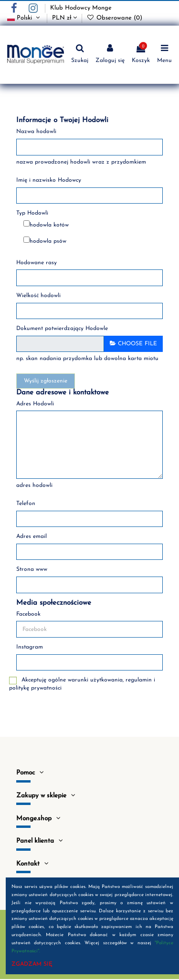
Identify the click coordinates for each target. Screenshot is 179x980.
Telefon (26, 504)
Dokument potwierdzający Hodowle (62, 329)
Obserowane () (115, 18)
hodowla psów (48, 241)
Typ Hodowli (32, 213)
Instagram (30, 647)
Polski (25, 18)
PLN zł (64, 18)
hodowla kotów (49, 225)
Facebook (28, 614)
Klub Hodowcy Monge (81, 8)
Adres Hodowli (35, 404)
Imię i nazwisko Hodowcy (49, 180)
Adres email (32, 536)
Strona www (32, 569)
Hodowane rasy (37, 263)
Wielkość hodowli (38, 296)
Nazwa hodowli (36, 132)
